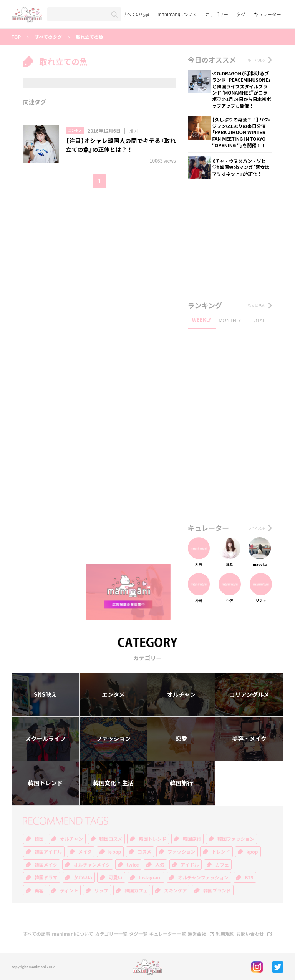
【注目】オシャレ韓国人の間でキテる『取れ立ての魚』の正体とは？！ (121, 145)
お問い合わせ (250, 934)
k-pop (115, 852)
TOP (16, 37)
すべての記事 (136, 14)
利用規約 (225, 934)
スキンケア (176, 890)
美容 (39, 890)
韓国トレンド (45, 783)
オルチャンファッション (203, 877)
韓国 (39, 839)
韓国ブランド (217, 890)
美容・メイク (249, 739)
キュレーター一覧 (168, 934)
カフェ (222, 865)
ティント (69, 890)
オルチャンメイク (92, 865)
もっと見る (256, 60)
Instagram (150, 877)
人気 (160, 865)
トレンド (221, 852)
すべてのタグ (48, 37)
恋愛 (181, 739)
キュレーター (267, 14)
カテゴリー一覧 (111, 934)
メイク (85, 852)
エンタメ (75, 130)
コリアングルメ (249, 694)
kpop (252, 852)
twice (133, 865)
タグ (241, 14)
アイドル (190, 865)
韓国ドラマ (46, 877)
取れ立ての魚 (89, 37)
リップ (101, 890)
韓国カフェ (136, 890)
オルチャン (181, 694)
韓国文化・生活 (113, 783)
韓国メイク (46, 865)
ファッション (113, 739)
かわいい (83, 877)
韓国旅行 (181, 783)
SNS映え (45, 694)
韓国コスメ (111, 839)
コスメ (144, 852)
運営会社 (197, 934)
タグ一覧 (138, 934)
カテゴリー (217, 14)
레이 (133, 131)
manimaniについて (177, 14)
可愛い (116, 877)
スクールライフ (45, 739)
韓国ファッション (236, 839)
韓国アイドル (48, 852)
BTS (249, 877)
